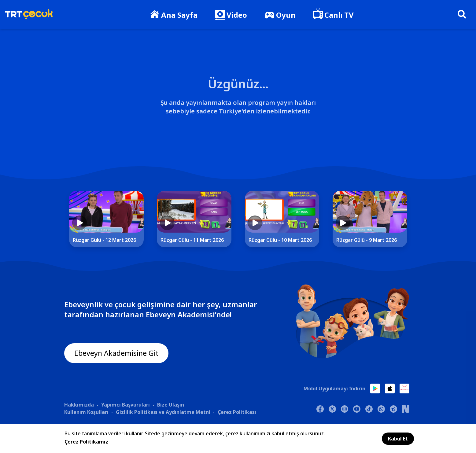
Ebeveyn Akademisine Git (117, 353)
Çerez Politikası (237, 412)
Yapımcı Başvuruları (125, 404)
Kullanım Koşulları (86, 412)
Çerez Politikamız (86, 442)
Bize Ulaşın (171, 404)
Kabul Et (398, 439)
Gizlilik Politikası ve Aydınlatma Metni (163, 412)
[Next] (427, 224)
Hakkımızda (79, 404)
